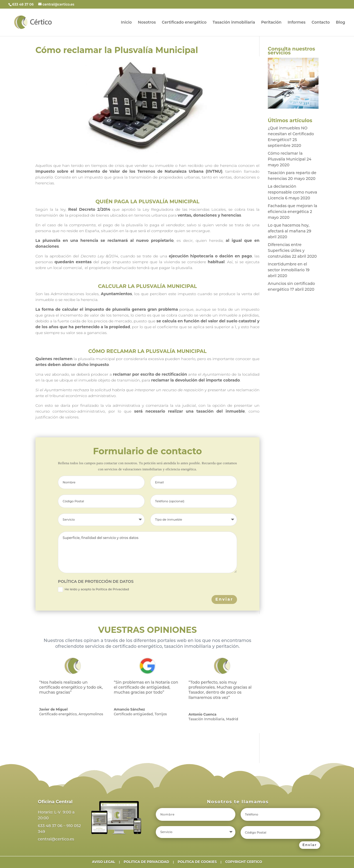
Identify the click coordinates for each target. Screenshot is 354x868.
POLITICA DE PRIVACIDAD (146, 862)
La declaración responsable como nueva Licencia (292, 192)
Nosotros (147, 22)
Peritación (271, 22)
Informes (296, 22)
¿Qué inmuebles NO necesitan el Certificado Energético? (291, 134)
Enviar (224, 599)
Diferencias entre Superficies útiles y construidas (286, 250)
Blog (341, 22)
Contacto (321, 22)
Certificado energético (184, 22)
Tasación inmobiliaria (234, 22)
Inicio (126, 22)
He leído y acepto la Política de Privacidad (93, 589)
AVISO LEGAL (104, 862)
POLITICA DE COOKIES (197, 862)
